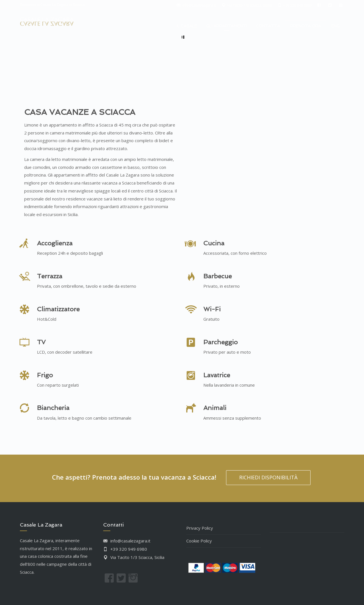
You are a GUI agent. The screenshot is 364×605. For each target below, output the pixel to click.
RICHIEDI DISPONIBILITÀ (268, 477)
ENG (336, 26)
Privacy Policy (200, 528)
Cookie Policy (199, 541)
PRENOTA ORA (306, 26)
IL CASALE (187, 26)
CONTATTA (268, 26)
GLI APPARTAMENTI (227, 26)
